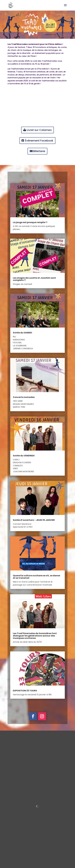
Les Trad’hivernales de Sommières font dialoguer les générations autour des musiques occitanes (35, 636)
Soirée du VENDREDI (24, 456)
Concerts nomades (24, 397)
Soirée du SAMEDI (22, 333)
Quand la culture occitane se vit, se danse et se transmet (36, 577)
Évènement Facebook (39, 141)
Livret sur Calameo (39, 130)
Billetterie (39, 151)
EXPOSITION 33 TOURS (25, 691)
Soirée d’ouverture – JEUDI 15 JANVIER (34, 520)
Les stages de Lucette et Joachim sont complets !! (34, 279)
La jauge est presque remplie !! (30, 222)
